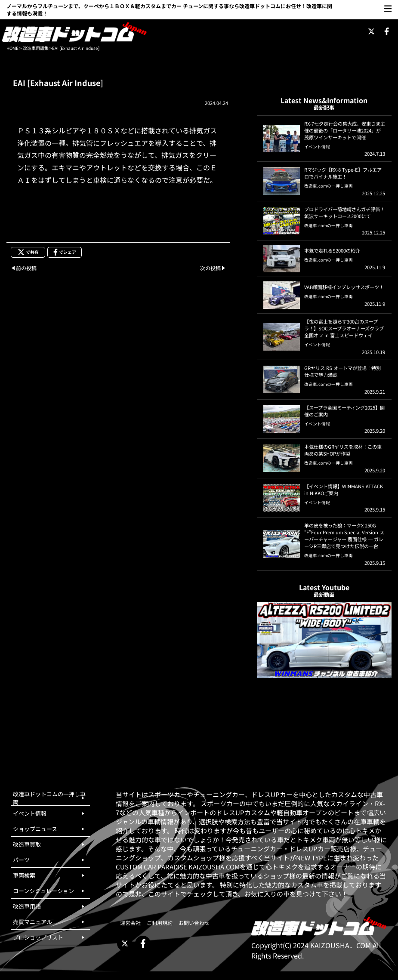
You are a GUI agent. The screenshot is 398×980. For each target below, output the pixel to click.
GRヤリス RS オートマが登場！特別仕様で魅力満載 (342, 371)
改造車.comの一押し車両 (329, 186)
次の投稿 (210, 268)
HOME (12, 48)
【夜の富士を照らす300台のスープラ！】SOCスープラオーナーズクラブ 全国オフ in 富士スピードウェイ (344, 328)
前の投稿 (26, 268)
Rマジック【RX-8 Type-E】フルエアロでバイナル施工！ (343, 173)
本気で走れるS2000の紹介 (332, 250)
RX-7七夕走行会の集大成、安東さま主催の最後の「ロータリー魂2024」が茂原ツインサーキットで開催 (345, 130)
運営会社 (130, 923)
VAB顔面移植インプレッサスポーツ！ (344, 287)
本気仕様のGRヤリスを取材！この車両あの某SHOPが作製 (343, 450)
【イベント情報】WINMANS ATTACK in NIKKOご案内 (344, 490)
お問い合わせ (194, 923)
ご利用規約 (160, 923)
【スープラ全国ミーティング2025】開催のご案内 (344, 411)
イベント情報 (317, 147)
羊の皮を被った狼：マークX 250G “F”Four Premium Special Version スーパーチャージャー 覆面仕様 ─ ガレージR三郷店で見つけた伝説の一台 (344, 536)
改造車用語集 (36, 48)
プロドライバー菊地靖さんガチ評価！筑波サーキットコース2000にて (344, 213)
